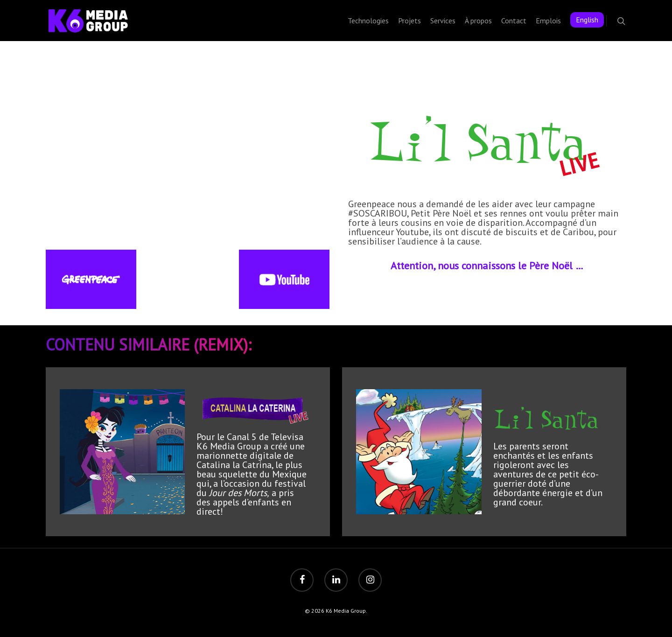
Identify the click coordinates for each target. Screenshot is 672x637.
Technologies (368, 21)
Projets (409, 21)
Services (443, 21)
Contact (514, 21)
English (587, 20)
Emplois (548, 21)
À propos (478, 21)
